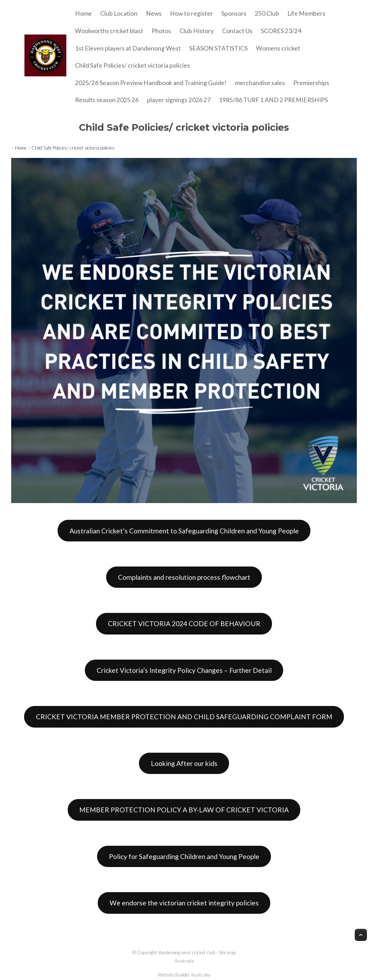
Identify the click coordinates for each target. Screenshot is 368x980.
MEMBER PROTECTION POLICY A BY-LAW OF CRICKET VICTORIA (184, 810)
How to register (192, 13)
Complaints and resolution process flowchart (184, 577)
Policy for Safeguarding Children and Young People (184, 856)
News (154, 13)
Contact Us (237, 31)
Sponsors (234, 13)
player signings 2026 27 (179, 100)
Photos (161, 31)
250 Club (267, 13)
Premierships (311, 83)
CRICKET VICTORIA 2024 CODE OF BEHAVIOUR (184, 624)
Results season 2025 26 (107, 100)
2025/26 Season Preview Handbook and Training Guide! (151, 83)
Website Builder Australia (184, 975)
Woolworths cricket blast (109, 31)
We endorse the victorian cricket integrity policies (184, 903)
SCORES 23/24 (281, 31)
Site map (227, 952)
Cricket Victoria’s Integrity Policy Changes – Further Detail (184, 670)
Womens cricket (278, 48)
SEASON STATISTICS (218, 48)
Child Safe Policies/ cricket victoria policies (133, 65)
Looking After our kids (184, 763)
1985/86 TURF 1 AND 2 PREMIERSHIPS (273, 100)
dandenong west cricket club (187, 952)
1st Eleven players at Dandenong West (128, 48)
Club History (197, 31)
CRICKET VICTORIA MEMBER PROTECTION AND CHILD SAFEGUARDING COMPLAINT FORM (184, 717)
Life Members (306, 13)
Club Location (119, 13)
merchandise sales (260, 83)
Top (361, 935)
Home (83, 13)
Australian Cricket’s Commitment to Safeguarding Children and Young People (184, 531)
